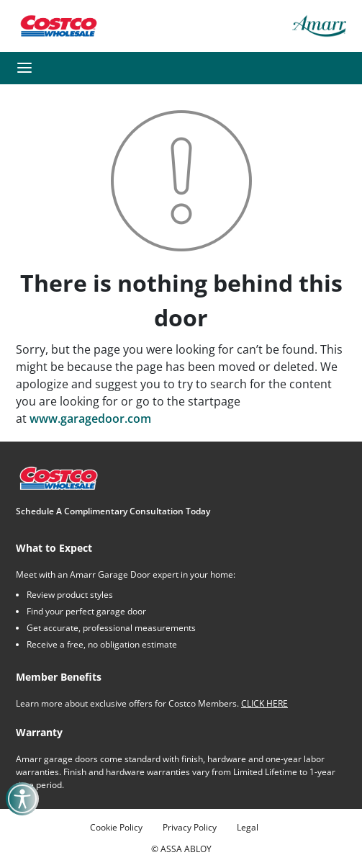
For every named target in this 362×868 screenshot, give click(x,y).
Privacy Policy (190, 827)
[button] (24, 68)
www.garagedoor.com (90, 419)
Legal (248, 827)
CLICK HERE (264, 703)
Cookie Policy (116, 827)
